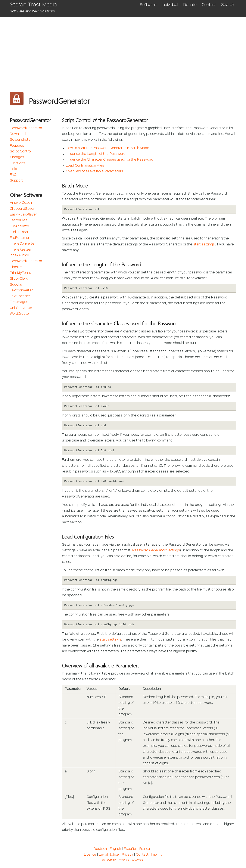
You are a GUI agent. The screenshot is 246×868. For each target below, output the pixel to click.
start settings (204, 245)
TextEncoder (20, 296)
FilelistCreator (21, 232)
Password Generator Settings (156, 551)
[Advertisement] (123, 49)
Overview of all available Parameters (94, 171)
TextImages (19, 302)
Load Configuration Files (85, 166)
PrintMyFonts (20, 273)
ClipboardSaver (22, 209)
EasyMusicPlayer (23, 215)
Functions (18, 163)
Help (13, 169)
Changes (17, 157)
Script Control (21, 152)
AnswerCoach (21, 203)
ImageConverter (23, 244)
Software (148, 5)
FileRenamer (20, 238)
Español (130, 849)
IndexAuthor (19, 255)
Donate (190, 5)
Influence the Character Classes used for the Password (110, 160)
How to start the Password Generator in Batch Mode (108, 148)
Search (228, 5)
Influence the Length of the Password (96, 154)
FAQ (13, 175)
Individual (170, 5)
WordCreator (20, 314)
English (115, 849)
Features (17, 146)
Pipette (16, 267)
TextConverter (21, 291)
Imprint (157, 855)
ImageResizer (21, 250)
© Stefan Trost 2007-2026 (123, 861)
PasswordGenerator (26, 128)
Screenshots (20, 140)
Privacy (127, 855)
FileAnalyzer (19, 226)
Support (16, 181)
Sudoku (16, 285)
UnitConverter (21, 308)
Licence (90, 855)
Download (18, 134)
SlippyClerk (19, 279)
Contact (209, 5)
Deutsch (100, 849)
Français (146, 849)
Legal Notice (109, 855)
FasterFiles (19, 220)
